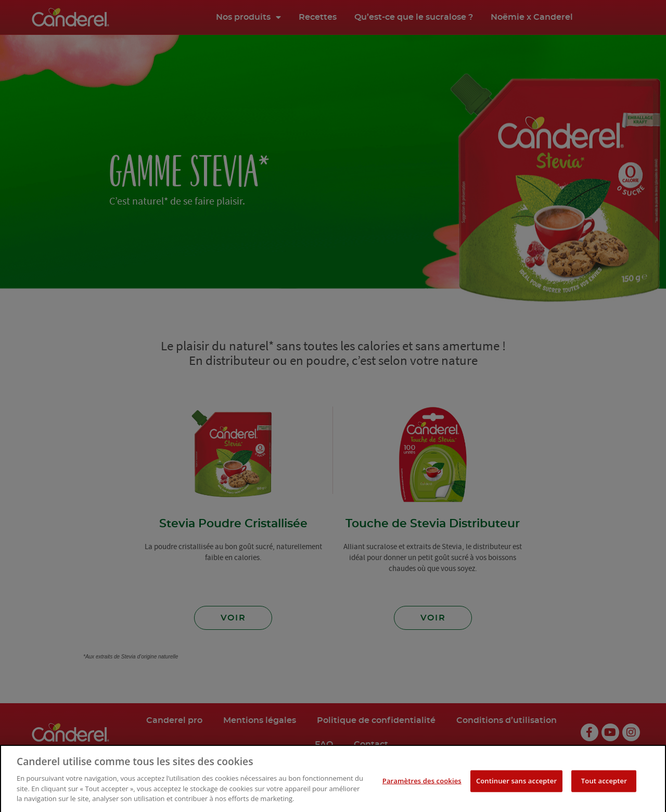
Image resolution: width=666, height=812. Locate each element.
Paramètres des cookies (422, 796)
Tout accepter (604, 796)
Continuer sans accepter (516, 796)
